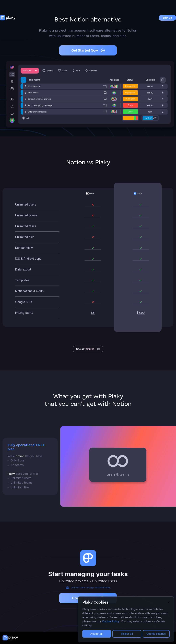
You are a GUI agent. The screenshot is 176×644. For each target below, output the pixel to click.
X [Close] (169, 602)
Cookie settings (156, 634)
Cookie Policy (111, 621)
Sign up (167, 18)
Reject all (127, 634)
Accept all (97, 634)
